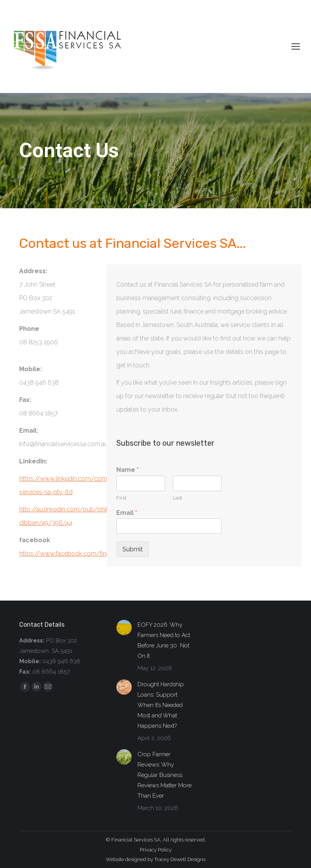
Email (127, 513)
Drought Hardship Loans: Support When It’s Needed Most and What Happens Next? (161, 705)
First (121, 498)
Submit (133, 549)
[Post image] (124, 627)
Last (177, 498)
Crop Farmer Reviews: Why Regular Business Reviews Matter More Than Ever (165, 775)
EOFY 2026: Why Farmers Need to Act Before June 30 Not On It (164, 640)
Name (127, 470)
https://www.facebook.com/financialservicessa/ (87, 553)
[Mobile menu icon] (296, 46)
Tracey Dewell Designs (180, 859)
